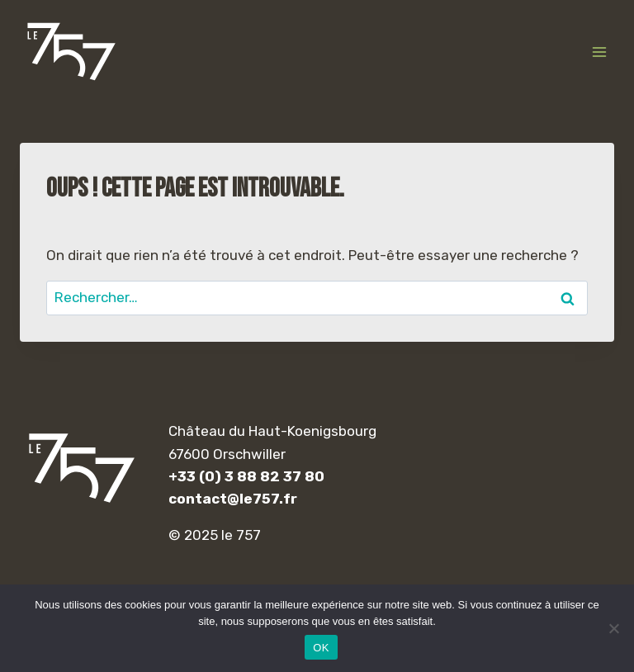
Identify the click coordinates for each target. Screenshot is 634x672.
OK (321, 648)
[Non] (613, 628)
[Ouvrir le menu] (599, 52)
